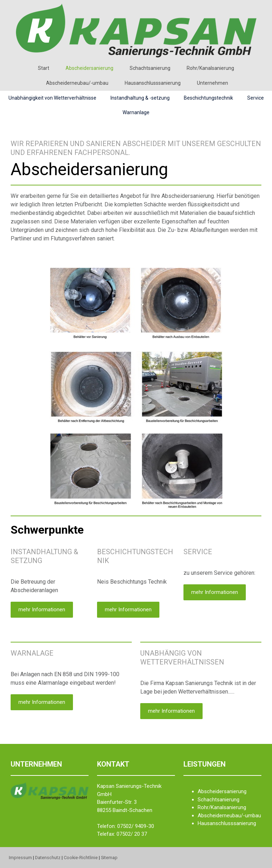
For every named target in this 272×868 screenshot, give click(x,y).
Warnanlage (136, 112)
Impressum (20, 858)
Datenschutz (48, 858)
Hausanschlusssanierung (153, 83)
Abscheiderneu (215, 816)
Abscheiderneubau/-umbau (77, 83)
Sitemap (109, 858)
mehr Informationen (42, 610)
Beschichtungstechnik (208, 98)
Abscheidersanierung (89, 68)
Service (256, 98)
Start (44, 68)
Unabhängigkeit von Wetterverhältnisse (52, 98)
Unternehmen (212, 83)
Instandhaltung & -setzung (140, 98)
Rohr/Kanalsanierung (210, 68)
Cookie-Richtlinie (81, 858)
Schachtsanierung (150, 68)
